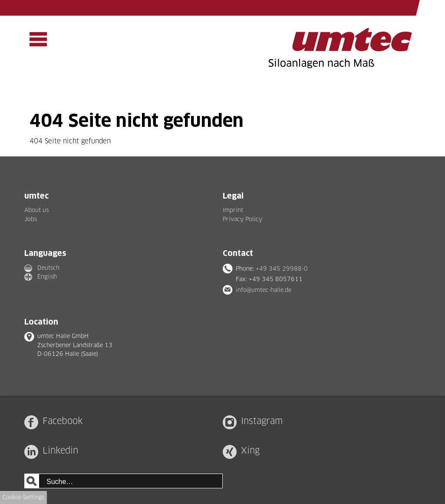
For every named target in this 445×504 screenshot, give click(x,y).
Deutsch (48, 268)
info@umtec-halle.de (264, 290)
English (47, 276)
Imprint (233, 210)
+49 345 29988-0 (282, 269)
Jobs (31, 219)
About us (36, 210)
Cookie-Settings (23, 497)
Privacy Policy (242, 219)
